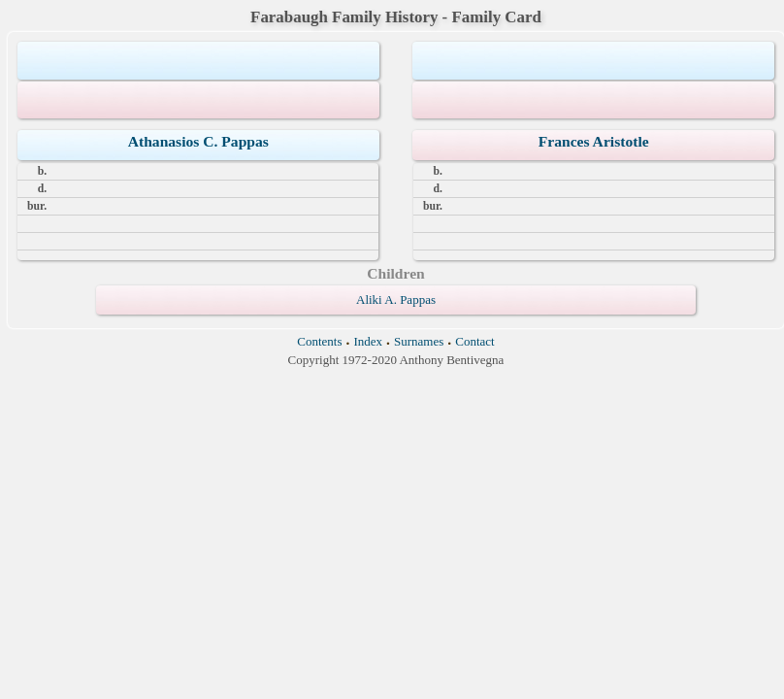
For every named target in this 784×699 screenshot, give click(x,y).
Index (368, 341)
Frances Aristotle (594, 141)
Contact (474, 341)
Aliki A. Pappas (396, 300)
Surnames (419, 341)
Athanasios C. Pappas (198, 141)
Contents (319, 341)
